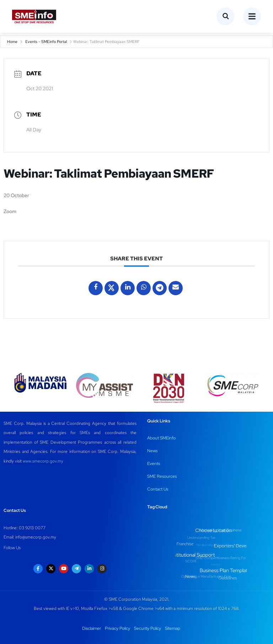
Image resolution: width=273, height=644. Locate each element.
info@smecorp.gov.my (36, 537)
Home (12, 42)
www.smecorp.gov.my (43, 461)
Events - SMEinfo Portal (46, 42)
